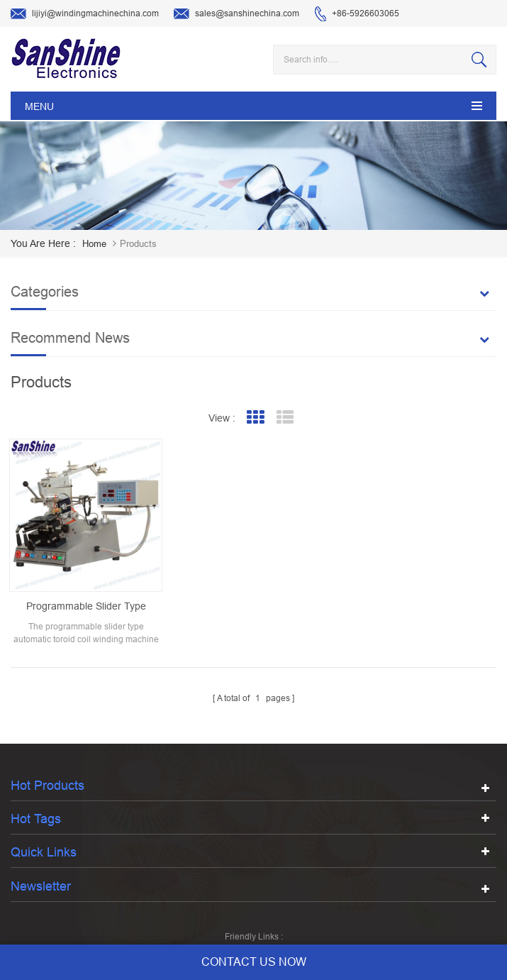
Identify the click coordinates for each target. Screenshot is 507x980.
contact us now (254, 962)
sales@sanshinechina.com (236, 14)
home (94, 244)
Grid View (255, 418)
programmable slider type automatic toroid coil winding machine (86, 607)
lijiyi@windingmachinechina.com (85, 14)
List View (285, 418)
